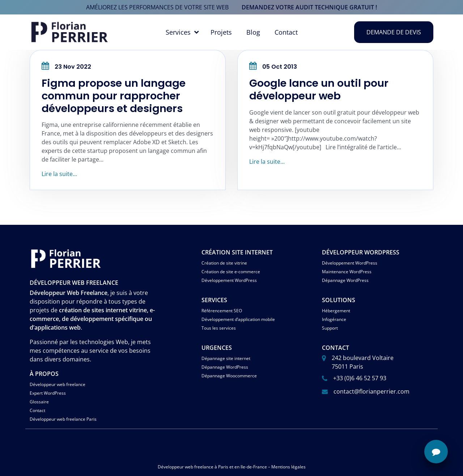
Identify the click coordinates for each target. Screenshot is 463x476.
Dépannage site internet (226, 358)
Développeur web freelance (58, 384)
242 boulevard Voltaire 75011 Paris (363, 362)
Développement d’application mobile (238, 319)
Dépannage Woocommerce (229, 376)
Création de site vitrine (224, 263)
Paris (223, 467)
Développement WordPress (229, 280)
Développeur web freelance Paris (63, 419)
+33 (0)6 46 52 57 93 (360, 378)
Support (330, 328)
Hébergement (336, 311)
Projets (221, 32)
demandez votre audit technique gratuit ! (309, 7)
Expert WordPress (48, 393)
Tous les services (219, 328)
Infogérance (334, 319)
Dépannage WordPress (345, 280)
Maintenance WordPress (347, 272)
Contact (286, 32)
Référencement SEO (222, 311)
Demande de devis (394, 32)
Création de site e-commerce (231, 272)
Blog (253, 32)
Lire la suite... (59, 174)
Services (178, 32)
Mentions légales (288, 467)
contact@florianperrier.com (371, 391)
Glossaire (39, 402)
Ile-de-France (254, 467)
